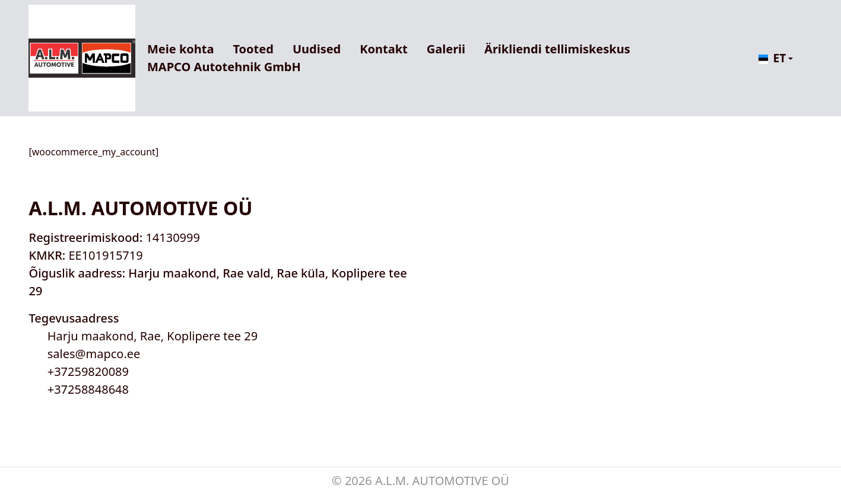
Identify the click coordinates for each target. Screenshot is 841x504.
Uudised (317, 49)
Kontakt (384, 49)
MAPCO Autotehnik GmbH (224, 67)
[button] (774, 58)
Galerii (446, 49)
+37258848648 (88, 389)
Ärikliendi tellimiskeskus (557, 49)
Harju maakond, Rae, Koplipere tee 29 (153, 336)
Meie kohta (180, 49)
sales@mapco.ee (94, 354)
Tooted (253, 49)
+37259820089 (88, 371)
